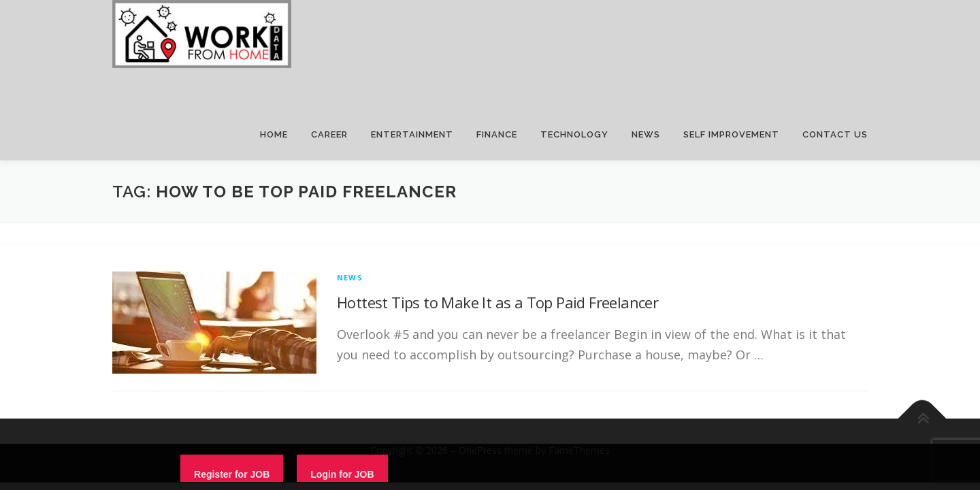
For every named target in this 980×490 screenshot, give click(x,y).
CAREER (329, 134)
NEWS (646, 134)
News (350, 277)
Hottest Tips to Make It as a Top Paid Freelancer (497, 302)
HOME (274, 134)
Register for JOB (232, 474)
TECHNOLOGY (574, 134)
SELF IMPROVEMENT (731, 134)
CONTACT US (835, 134)
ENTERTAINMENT (412, 134)
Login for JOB (342, 474)
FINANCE (497, 134)
